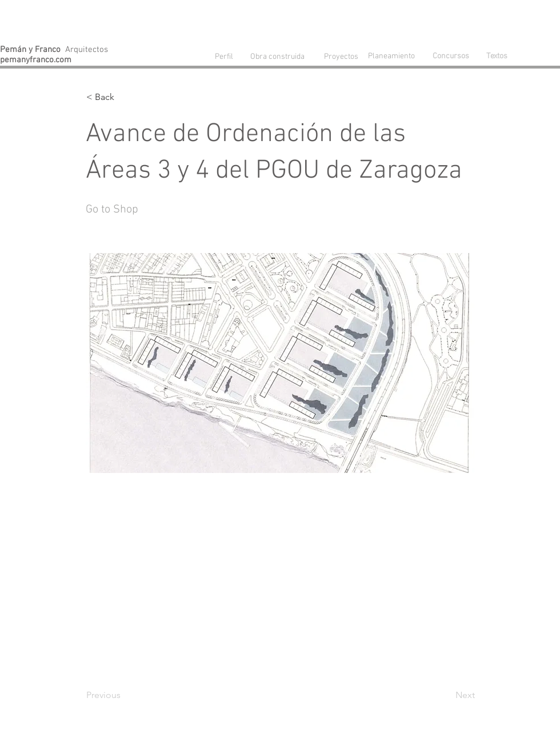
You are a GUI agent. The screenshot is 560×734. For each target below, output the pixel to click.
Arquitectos (54, 50)
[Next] (446, 695)
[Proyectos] (341, 57)
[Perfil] (224, 57)
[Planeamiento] (394, 56)
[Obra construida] (277, 57)
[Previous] (124, 695)
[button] (124, 97)
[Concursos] (451, 57)
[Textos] (497, 57)
